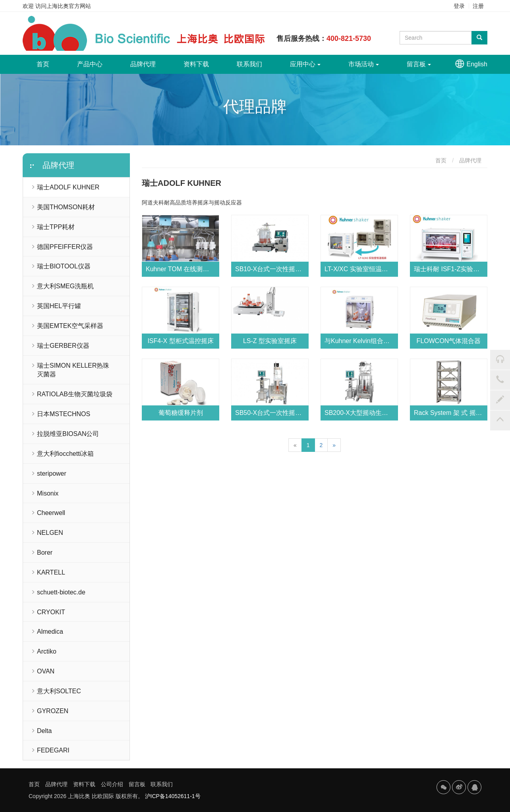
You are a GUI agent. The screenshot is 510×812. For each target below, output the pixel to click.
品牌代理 (143, 64)
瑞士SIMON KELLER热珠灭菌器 (73, 370)
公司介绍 (112, 784)
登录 (459, 6)
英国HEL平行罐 (59, 306)
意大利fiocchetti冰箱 (65, 454)
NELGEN (50, 533)
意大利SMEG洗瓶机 (65, 286)
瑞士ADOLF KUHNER (68, 187)
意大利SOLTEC (59, 691)
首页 (50, 61)
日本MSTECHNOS (64, 414)
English (477, 64)
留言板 (419, 64)
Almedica (50, 632)
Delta (44, 731)
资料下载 (196, 64)
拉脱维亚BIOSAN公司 (68, 434)
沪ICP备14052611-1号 (173, 796)
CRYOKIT (51, 612)
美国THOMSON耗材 (66, 207)
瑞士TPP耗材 (56, 227)
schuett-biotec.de (61, 592)
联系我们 (249, 64)
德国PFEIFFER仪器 (65, 247)
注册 (478, 6)
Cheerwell (51, 513)
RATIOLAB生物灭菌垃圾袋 (75, 394)
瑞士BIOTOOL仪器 (64, 266)
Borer (45, 553)
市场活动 (364, 64)
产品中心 (90, 64)
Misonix (48, 493)
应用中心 (305, 64)
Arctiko (47, 651)
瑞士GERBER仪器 (63, 346)
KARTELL (51, 572)
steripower (52, 474)
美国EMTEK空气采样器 (70, 326)
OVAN (46, 671)
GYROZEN (53, 711)
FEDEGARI (53, 750)
